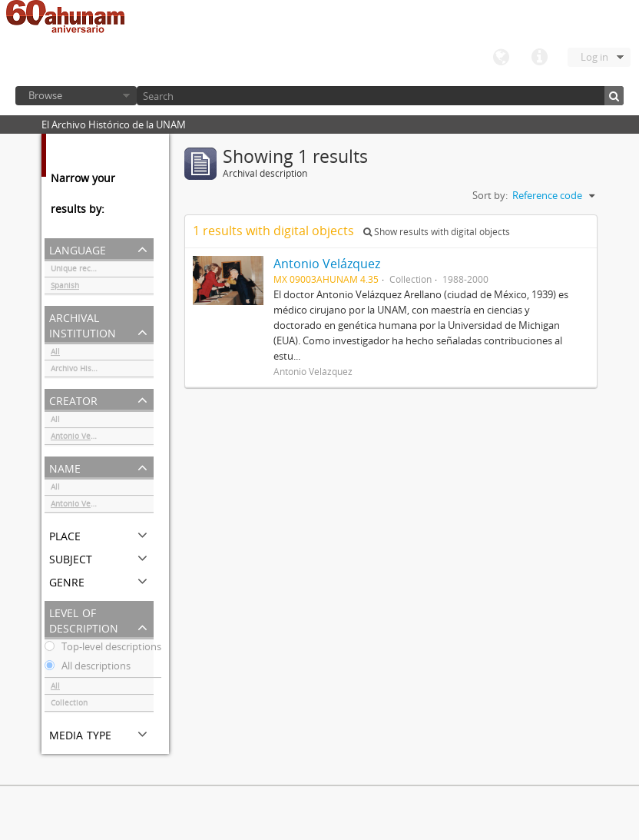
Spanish (65, 287)
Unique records (79, 271)
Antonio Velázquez (85, 438)
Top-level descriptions (103, 649)
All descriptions (88, 668)
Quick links (539, 58)
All (55, 354)
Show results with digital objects (437, 232)
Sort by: (490, 195)
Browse (45, 95)
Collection (69, 705)
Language (501, 58)
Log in (594, 57)
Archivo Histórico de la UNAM (102, 370)
